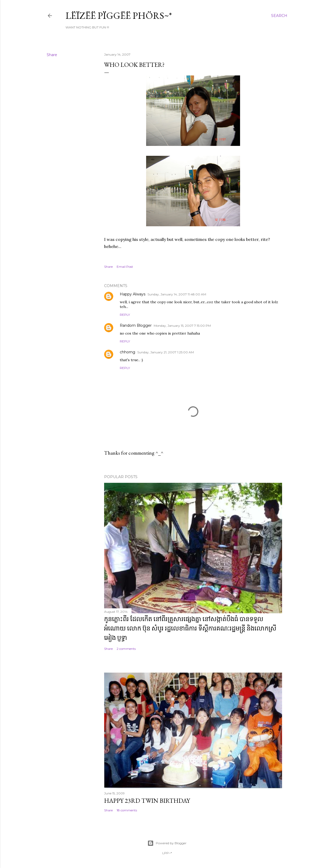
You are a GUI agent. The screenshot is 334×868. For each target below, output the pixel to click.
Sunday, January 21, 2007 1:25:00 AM (166, 352)
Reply (125, 315)
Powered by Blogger (167, 843)
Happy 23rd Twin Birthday (147, 801)
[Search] (279, 16)
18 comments (127, 810)
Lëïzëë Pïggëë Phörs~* (119, 16)
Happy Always (133, 294)
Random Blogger (136, 325)
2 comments (126, 649)
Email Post (125, 267)
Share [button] (52, 55)
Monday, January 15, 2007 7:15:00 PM (182, 326)
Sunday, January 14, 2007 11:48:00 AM (177, 294)
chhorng (127, 352)
